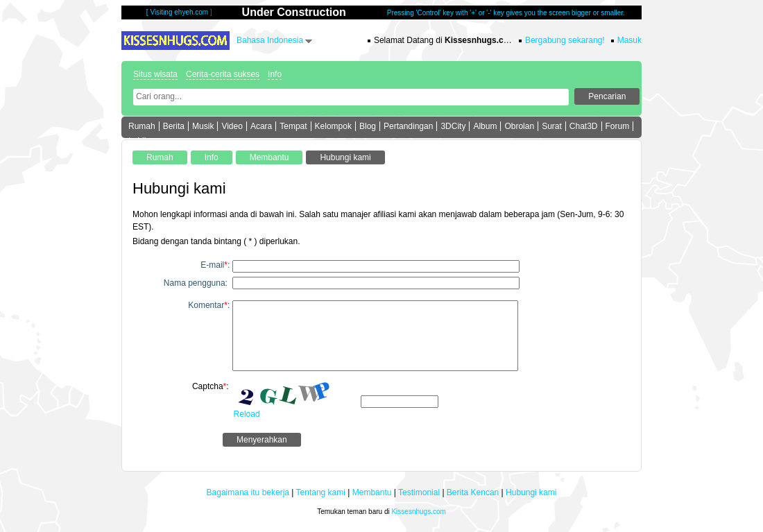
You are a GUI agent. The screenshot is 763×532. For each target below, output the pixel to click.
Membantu (372, 492)
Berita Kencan (473, 492)
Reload (247, 414)
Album (485, 126)
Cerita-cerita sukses (223, 74)
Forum (618, 126)
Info (275, 74)
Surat (552, 126)
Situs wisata (155, 74)
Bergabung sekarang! (565, 40)
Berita (174, 126)
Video (232, 126)
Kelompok (333, 126)
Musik (203, 126)
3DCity (453, 126)
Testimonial (419, 492)
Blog (368, 126)
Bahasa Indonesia (270, 40)
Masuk (629, 40)
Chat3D (584, 126)
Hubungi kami (531, 492)
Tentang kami (321, 492)
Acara (261, 126)
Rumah (142, 126)
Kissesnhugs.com (418, 512)
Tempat (293, 126)
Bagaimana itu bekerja (248, 492)
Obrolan (519, 126)
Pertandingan (408, 126)
